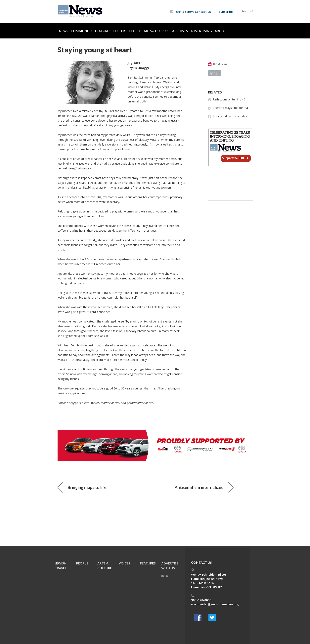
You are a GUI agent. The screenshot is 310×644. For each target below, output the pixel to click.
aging (215, 73)
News (64, 31)
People (135, 31)
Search (247, 11)
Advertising (201, 31)
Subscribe (226, 12)
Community (82, 31)
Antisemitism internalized (204, 487)
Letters (120, 31)
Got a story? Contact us (190, 12)
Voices (124, 563)
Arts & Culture (157, 31)
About (220, 31)
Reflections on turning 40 (229, 99)
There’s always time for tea (230, 108)
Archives (180, 31)
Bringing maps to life (82, 487)
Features (103, 31)
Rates (165, 576)
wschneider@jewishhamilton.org (215, 604)
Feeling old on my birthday (230, 116)
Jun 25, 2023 (218, 64)
